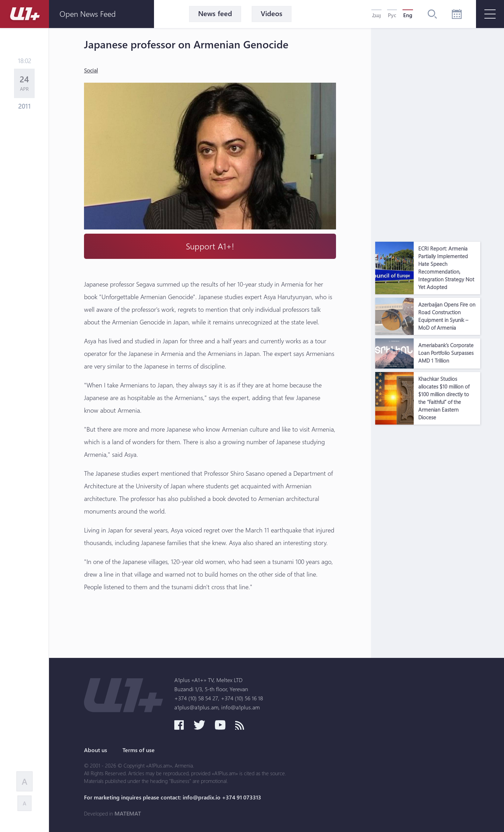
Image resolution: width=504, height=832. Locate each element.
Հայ (376, 15)
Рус (392, 15)
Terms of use (139, 750)
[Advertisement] (428, 133)
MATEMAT (128, 813)
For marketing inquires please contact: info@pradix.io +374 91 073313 (173, 797)
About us (96, 750)
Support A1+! (210, 246)
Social (91, 70)
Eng (408, 15)
